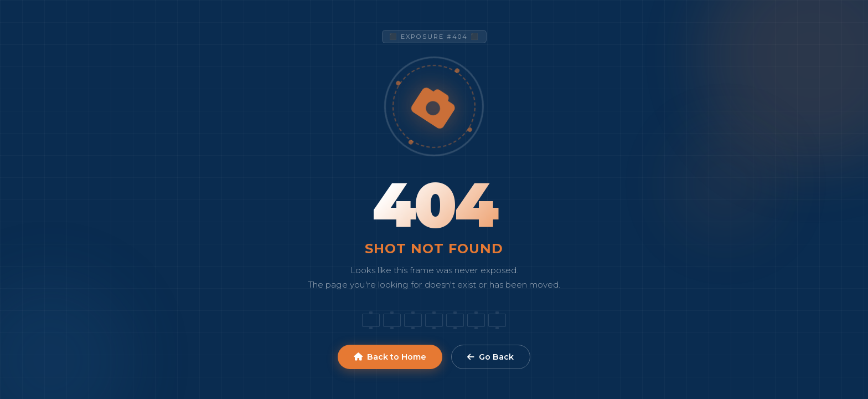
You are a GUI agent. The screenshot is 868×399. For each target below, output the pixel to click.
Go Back (490, 357)
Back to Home (390, 357)
